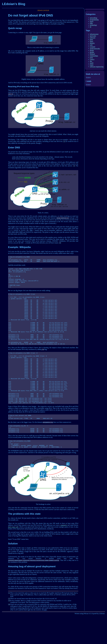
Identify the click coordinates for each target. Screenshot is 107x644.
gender (92, 52)
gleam (92, 50)
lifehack (92, 54)
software (93, 38)
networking (94, 18)
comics (92, 59)
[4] (60, 243)
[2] (64, 141)
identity (92, 43)
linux (92, 41)
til (91, 27)
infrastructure (94, 34)
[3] (74, 166)
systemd (92, 47)
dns (91, 61)
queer (92, 21)
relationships (94, 56)
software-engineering (97, 67)
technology (93, 25)
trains (92, 65)
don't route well (13, 556)
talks (91, 23)
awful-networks (95, 49)
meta (91, 40)
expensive (64, 555)
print (91, 58)
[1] (15, 96)
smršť (92, 63)
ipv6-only (93, 36)
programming (94, 20)
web (91, 45)
